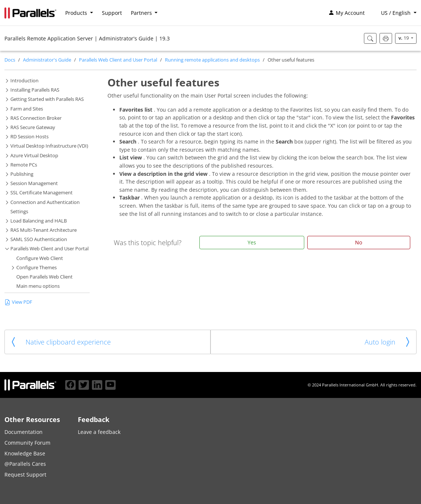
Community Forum (27, 443)
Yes (252, 242)
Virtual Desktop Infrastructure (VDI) (49, 146)
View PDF (18, 302)
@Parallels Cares (25, 464)
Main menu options (38, 286)
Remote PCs (24, 165)
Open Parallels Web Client (44, 277)
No (359, 242)
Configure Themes (37, 268)
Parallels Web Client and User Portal (118, 60)
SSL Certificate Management (42, 193)
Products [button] (77, 13)
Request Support (25, 475)
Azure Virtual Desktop (34, 156)
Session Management (34, 183)
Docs (10, 60)
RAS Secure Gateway (33, 127)
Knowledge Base (25, 453)
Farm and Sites (27, 109)
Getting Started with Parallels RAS (47, 99)
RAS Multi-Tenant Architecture (44, 230)
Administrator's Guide (47, 60)
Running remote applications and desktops (212, 60)
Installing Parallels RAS (35, 90)
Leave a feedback (99, 432)
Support (112, 13)
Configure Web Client (40, 258)
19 (404, 38)
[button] (395, 13)
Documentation (24, 432)
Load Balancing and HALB (39, 221)
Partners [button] (142, 13)
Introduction (24, 81)
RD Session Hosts (29, 137)
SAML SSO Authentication (39, 239)
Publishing (22, 174)
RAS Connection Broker (36, 118)
